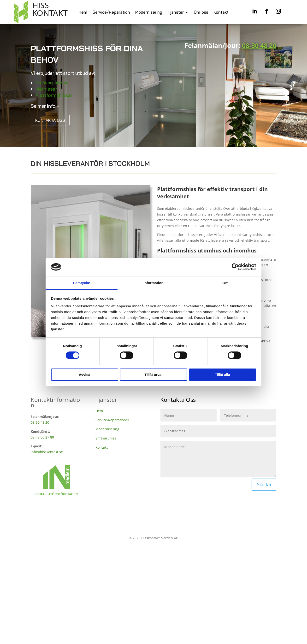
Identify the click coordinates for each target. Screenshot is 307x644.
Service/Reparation (111, 13)
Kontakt (221, 13)
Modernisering (149, 13)
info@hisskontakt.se (47, 453)
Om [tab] (225, 283)
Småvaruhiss (106, 439)
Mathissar (46, 90)
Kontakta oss (53, 122)
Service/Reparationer (112, 421)
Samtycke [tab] (82, 283)
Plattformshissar (54, 96)
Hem (83, 13)
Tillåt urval (154, 375)
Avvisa (85, 375)
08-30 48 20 (40, 424)
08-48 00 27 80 (42, 438)
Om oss (201, 13)
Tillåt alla (223, 375)
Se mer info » (45, 107)
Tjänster (176, 13)
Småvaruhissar (52, 84)
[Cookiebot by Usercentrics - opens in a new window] (235, 267)
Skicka (264, 486)
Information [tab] (153, 283)
